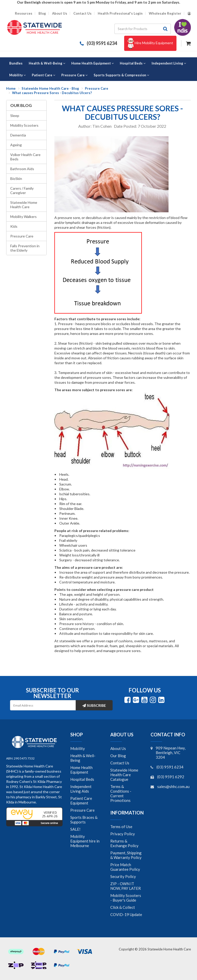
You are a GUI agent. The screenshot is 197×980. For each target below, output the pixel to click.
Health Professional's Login (120, 13)
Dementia (18, 135)
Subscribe (94, 705)
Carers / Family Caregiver (22, 190)
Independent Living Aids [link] (81, 789)
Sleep (15, 116)
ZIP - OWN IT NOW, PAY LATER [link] (126, 886)
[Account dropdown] (189, 13)
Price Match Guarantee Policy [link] (125, 867)
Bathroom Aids (22, 169)
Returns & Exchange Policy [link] (124, 843)
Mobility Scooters (24, 125)
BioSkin (16, 178)
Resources (24, 13)
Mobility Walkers (23, 217)
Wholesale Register (165, 13)
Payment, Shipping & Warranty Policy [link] (126, 855)
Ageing (16, 145)
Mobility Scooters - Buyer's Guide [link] (126, 898)
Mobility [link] (78, 748)
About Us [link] (118, 748)
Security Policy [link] (123, 876)
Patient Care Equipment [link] (81, 801)
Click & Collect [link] (123, 907)
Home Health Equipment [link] (81, 770)
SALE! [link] (75, 829)
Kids (14, 226)
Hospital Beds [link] (82, 779)
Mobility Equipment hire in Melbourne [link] (85, 841)
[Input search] (137, 29)
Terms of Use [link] (121, 827)
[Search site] (165, 29)
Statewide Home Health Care (24, 205)
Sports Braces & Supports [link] (84, 820)
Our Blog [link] (118, 756)
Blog (42, 13)
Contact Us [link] (120, 763)
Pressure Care (22, 236)
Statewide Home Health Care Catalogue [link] (124, 775)
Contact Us (82, 13)
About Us (60, 13)
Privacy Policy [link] (123, 834)
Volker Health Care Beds (25, 157)
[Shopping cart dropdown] (188, 43)
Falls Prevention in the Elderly (25, 248)
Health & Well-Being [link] (83, 758)
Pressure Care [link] (82, 810)
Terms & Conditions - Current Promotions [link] (121, 793)
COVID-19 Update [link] (126, 914)
